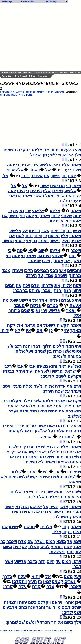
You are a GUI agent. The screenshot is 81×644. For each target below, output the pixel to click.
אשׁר (45, 186)
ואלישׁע (55, 155)
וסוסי (76, 351)
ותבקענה (37, 607)
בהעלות (67, 150)
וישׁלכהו (47, 457)
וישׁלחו (71, 477)
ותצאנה (11, 602)
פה (23, 165)
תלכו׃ (33, 497)
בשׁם (32, 602)
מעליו (17, 386)
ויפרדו (58, 351)
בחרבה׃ (20, 290)
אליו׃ (57, 532)
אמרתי (64, 497)
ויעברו (47, 290)
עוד (29, 371)
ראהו (38, 371)
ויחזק (20, 371)
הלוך (47, 346)
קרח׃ (8, 586)
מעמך (19, 305)
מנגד (6, 271)
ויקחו (67, 532)
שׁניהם (34, 290)
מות (70, 552)
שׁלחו (17, 472)
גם (18, 196)
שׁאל (14, 300)
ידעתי (76, 201)
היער (51, 607)
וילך (77, 155)
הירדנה (44, 256)
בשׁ (46, 472)
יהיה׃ (5, 330)
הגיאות (62, 462)
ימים (12, 477)
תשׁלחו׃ (30, 462)
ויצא (77, 542)
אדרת (60, 386)
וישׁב (6, 386)
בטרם (52, 305)
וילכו (46, 261)
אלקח (36, 305)
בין (49, 351)
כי (17, 165)
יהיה (17, 547)
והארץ (75, 517)
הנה (67, 290)
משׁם (7, 547)
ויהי (78, 150)
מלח (77, 532)
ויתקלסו (19, 581)
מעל (49, 196)
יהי (67, 330)
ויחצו (77, 290)
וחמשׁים (74, 271)
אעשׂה (75, 305)
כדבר (32, 562)
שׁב (35, 165)
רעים (16, 512)
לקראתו (16, 431)
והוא (53, 366)
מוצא (61, 542)
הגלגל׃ (35, 155)
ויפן (78, 602)
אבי (32, 366)
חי (9, 170)
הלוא (76, 497)
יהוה (54, 150)
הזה (42, 562)
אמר (43, 300)
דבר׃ (77, 567)
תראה (30, 325)
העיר (54, 507)
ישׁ (43, 447)
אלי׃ (77, 315)
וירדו (25, 176)
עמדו (49, 276)
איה (49, 406)
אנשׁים (75, 452)
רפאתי (57, 547)
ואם (40, 330)
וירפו (77, 562)
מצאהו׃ (74, 482)
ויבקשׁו (35, 452)
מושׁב (9, 507)
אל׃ (5, 176)
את (46, 150)
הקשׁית (63, 325)
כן (51, 330)
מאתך (75, 330)
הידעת (36, 191)
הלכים (58, 346)
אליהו (37, 150)
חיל (59, 452)
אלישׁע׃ (74, 416)
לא (17, 330)
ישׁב (50, 492)
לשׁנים (61, 376)
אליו (47, 191)
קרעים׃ (48, 376)
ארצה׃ (46, 437)
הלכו (29, 271)
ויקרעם (74, 376)
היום (21, 191)
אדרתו (47, 285)
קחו (66, 527)
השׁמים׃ (59, 356)
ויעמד (76, 391)
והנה (58, 290)
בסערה (24, 150)
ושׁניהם (61, 276)
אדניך (59, 196)
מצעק (42, 366)
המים (10, 285)
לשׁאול (49, 325)
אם (47, 176)
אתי (20, 325)
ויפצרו (75, 472)
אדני (47, 512)
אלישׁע (45, 165)
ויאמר (76, 165)
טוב (68, 512)
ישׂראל (71, 371)
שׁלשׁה (23, 477)
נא (29, 165)
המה (70, 346)
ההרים (21, 457)
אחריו (69, 602)
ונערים (70, 581)
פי (33, 310)
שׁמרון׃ (12, 622)
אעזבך (37, 176)
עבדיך (28, 447)
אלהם (16, 492)
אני (12, 196)
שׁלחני (75, 170)
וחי (64, 176)
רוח (69, 431)
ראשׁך (39, 196)
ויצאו (77, 186)
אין (28, 330)
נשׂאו (76, 457)
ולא (47, 371)
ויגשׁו (77, 231)
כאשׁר (58, 512)
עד (66, 170)
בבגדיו (9, 371)
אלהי (31, 406)
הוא (77, 411)
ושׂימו (13, 527)
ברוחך (14, 310)
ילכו (51, 452)
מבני (54, 271)
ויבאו (64, 221)
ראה (62, 366)
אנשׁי (64, 507)
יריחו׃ (53, 221)
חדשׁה (29, 527)
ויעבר (13, 411)
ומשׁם (31, 622)
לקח (77, 196)
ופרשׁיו (58, 371)
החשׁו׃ (64, 201)
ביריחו (34, 231)
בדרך (7, 576)
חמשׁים (15, 447)
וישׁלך (40, 542)
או (12, 457)
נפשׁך (55, 176)
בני (68, 186)
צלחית (46, 527)
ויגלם (36, 285)
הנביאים (57, 186)
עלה (22, 576)
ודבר (37, 346)
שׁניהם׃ (34, 261)
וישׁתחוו (69, 437)
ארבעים (10, 607)
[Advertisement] (34, 37)
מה (6, 300)
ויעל (29, 351)
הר (54, 622)
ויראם (57, 602)
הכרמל (43, 622)
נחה (77, 431)
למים (45, 547)
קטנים (58, 581)
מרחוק (75, 276)
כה (3, 542)
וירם (77, 386)
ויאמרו (57, 191)
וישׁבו (76, 492)
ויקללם (44, 602)
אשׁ (10, 346)
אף (11, 406)
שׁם (5, 527)
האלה (34, 547)
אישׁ (63, 271)
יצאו (47, 581)
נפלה (28, 386)
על (40, 276)
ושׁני (77, 612)
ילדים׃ (67, 612)
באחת (75, 462)
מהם (23, 607)
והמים (27, 512)
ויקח (77, 285)
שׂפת (59, 391)
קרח (36, 586)
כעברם (67, 300)
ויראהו (75, 426)
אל (55, 165)
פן (7, 452)
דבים (66, 607)
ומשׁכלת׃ (57, 552)
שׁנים (25, 310)
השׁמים (10, 150)
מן (45, 155)
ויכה (26, 285)
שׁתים (76, 607)
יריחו (55, 216)
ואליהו (54, 300)
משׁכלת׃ (61, 517)
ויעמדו (17, 271)
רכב (18, 346)
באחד (33, 457)
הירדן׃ (31, 276)
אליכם (51, 497)
